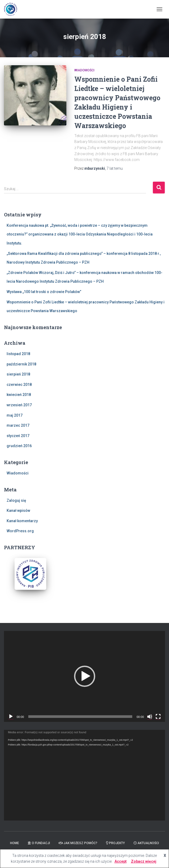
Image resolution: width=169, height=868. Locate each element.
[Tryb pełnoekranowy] (158, 717)
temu (115, 168)
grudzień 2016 (19, 446)
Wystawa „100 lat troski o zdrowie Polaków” (44, 292)
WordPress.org (20, 531)
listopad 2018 (18, 354)
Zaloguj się (16, 500)
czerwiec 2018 (19, 385)
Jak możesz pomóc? (78, 843)
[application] (84, 676)
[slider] (80, 717)
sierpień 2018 (18, 374)
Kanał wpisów (18, 511)
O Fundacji (39, 843)
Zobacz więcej (144, 861)
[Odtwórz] (11, 717)
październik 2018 (21, 364)
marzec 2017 (18, 425)
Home (15, 843)
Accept (121, 861)
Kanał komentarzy (22, 521)
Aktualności (146, 843)
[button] (85, 676)
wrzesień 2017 (19, 405)
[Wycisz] (150, 717)
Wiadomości (84, 70)
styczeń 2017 (18, 436)
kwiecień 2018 (19, 395)
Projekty (115, 843)
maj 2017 (15, 415)
